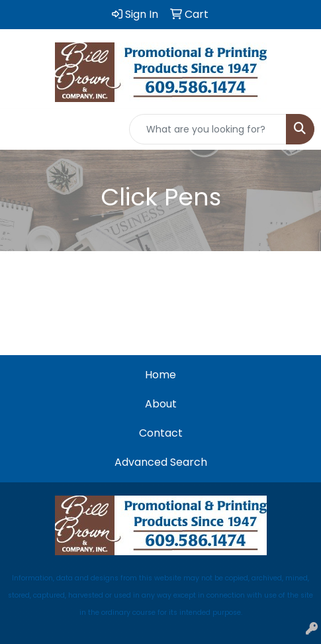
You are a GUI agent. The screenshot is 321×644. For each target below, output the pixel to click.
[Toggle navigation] (21, 129)
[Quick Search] (208, 129)
